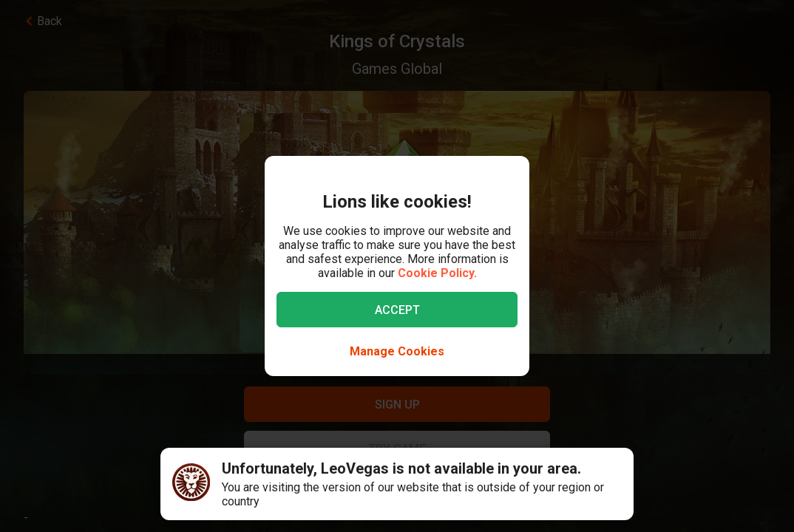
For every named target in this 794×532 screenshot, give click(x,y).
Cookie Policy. (437, 273)
